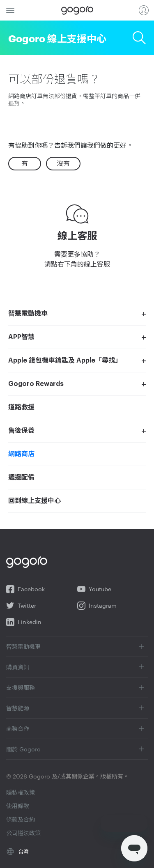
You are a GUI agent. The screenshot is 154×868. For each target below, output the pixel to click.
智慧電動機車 (28, 314)
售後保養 (21, 431)
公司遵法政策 (23, 833)
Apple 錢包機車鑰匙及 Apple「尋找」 (65, 361)
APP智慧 (21, 337)
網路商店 (21, 454)
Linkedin (24, 622)
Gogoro (77, 10)
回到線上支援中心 (34, 501)
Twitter (21, 606)
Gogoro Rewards (36, 384)
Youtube (94, 589)
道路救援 (21, 407)
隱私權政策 (21, 792)
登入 (144, 10)
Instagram (97, 606)
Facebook (25, 589)
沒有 (63, 163)
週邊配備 (21, 478)
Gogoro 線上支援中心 (57, 38)
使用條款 (18, 806)
